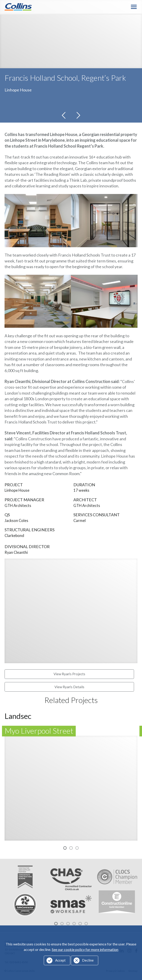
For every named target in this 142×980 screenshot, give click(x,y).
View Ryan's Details (69, 688)
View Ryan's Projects (69, 675)
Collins (18, 7)
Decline (88, 960)
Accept (60, 960)
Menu (134, 7)
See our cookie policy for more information (85, 949)
